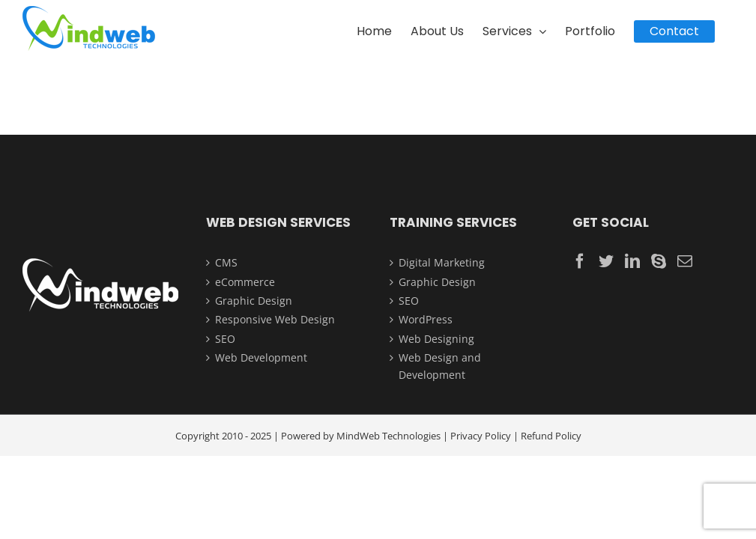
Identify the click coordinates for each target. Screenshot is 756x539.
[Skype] (659, 261)
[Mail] (685, 261)
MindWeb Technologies (388, 436)
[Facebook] (580, 261)
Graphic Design (254, 301)
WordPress (426, 319)
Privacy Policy (481, 436)
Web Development (261, 357)
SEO (225, 339)
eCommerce (245, 282)
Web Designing (436, 339)
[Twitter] (606, 261)
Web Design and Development (440, 366)
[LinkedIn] (632, 261)
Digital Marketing (442, 262)
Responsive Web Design (275, 319)
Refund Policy (551, 436)
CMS (226, 262)
